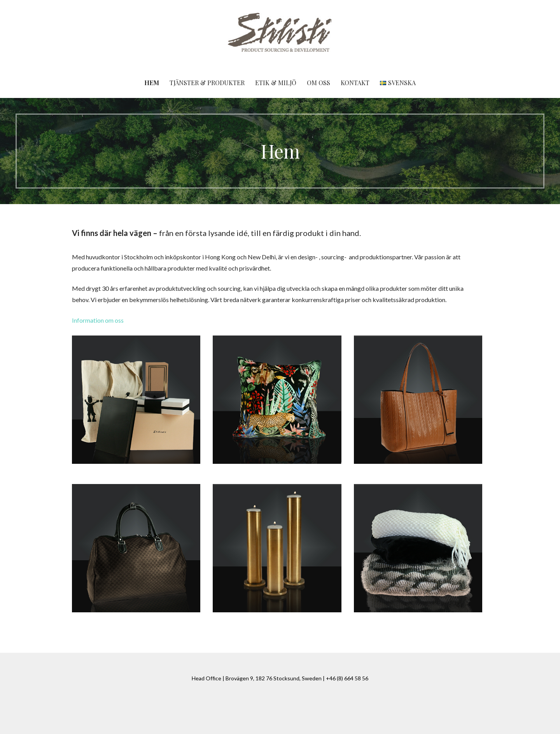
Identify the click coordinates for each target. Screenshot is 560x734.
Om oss (318, 83)
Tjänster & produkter (207, 83)
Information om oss (98, 320)
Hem (152, 83)
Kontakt (355, 83)
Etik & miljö (276, 83)
